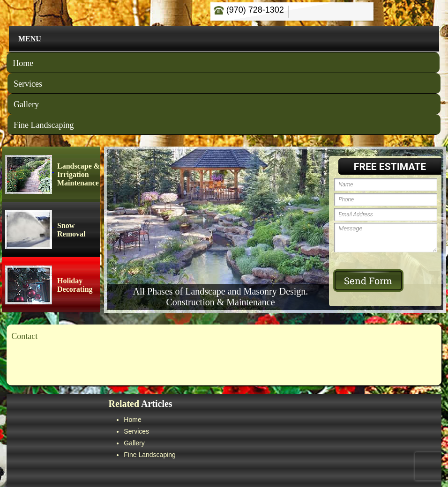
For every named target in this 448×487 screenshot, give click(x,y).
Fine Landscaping (44, 125)
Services (28, 84)
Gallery (26, 104)
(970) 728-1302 (249, 10)
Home (23, 63)
